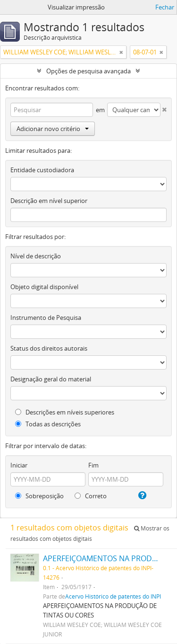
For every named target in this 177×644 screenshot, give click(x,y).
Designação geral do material (51, 379)
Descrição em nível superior (49, 201)
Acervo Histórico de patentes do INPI (113, 596)
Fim (93, 465)
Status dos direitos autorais (49, 348)
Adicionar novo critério (53, 129)
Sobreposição (39, 496)
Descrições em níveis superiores (65, 412)
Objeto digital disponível (44, 287)
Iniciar (19, 465)
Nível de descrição (36, 256)
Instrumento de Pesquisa (46, 318)
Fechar (165, 7)
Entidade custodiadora (42, 170)
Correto (91, 496)
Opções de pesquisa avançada (88, 71)
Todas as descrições (48, 424)
